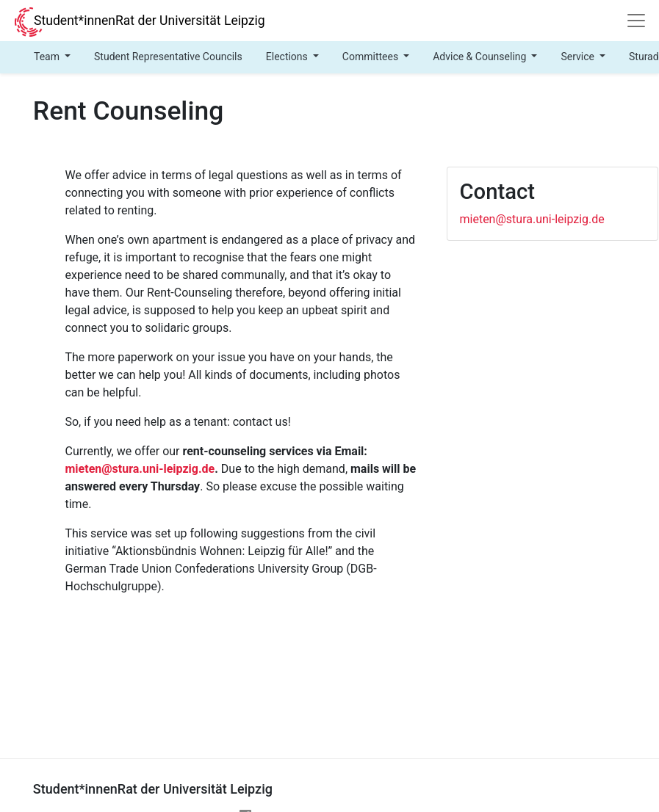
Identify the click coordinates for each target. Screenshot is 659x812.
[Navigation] (636, 21)
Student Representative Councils (168, 57)
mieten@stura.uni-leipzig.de (140, 469)
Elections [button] (288, 57)
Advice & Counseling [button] (481, 57)
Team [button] (48, 57)
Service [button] (579, 57)
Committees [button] (372, 57)
